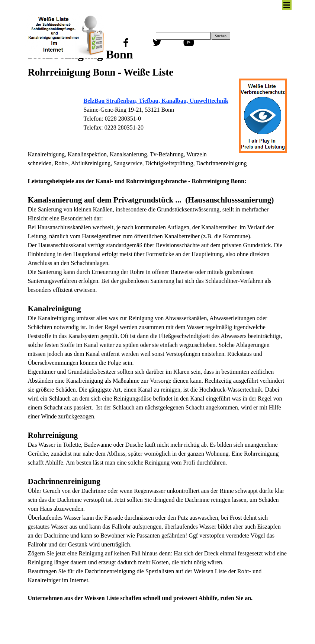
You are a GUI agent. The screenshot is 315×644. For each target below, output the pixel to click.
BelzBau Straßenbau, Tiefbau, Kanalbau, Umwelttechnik (156, 101)
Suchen (221, 36)
